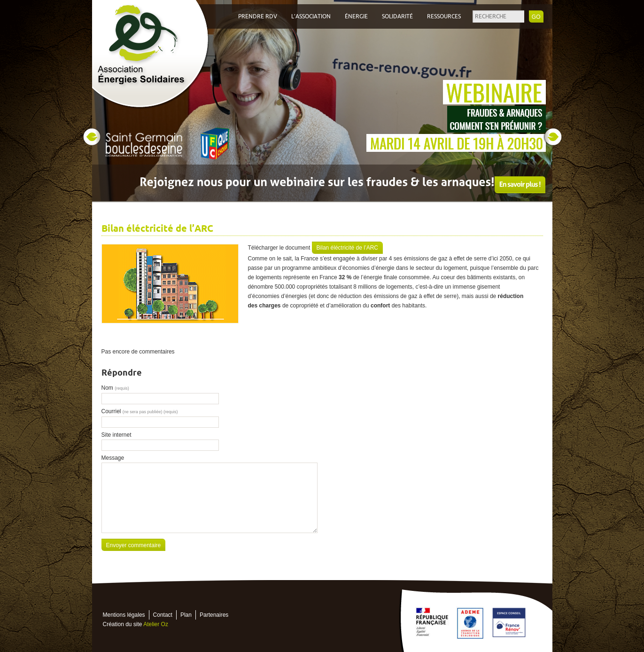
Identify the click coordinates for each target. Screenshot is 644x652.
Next (553, 137)
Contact (163, 615)
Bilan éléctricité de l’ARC (347, 248)
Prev (92, 137)
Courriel (140, 411)
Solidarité (397, 16)
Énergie (356, 16)
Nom (115, 388)
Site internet (116, 435)
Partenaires (214, 615)
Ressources (444, 16)
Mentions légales (124, 615)
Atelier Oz (156, 624)
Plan (186, 615)
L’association (311, 16)
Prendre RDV (258, 16)
